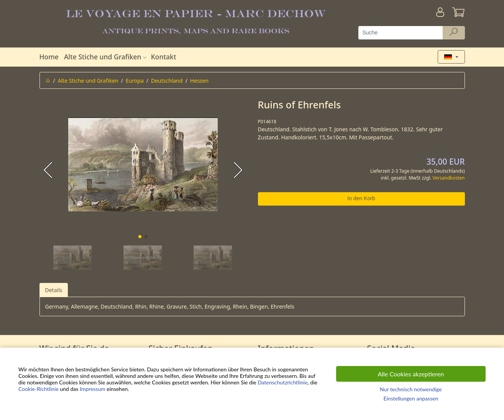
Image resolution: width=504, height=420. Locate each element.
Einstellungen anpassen (411, 398)
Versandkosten (449, 178)
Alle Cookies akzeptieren (411, 374)
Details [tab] (54, 290)
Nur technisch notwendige (411, 389)
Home (49, 57)
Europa (135, 81)
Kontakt (164, 57)
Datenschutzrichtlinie (282, 382)
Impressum (93, 389)
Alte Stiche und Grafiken (106, 57)
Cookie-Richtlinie (39, 389)
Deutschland (167, 81)
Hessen (199, 81)
